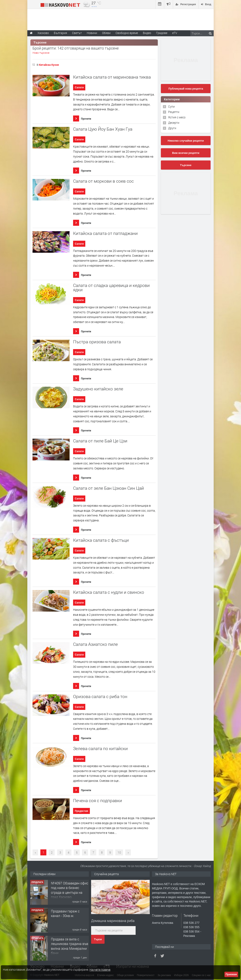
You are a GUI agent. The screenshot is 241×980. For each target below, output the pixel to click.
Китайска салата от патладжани (105, 233)
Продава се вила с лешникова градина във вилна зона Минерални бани (70, 946)
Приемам (231, 974)
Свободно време (127, 33)
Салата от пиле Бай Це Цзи (100, 441)
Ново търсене (41, 53)
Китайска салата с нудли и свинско (109, 592)
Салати (79, 87)
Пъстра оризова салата (97, 342)
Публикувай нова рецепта (186, 89)
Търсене (186, 165)
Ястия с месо (177, 117)
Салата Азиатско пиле (95, 644)
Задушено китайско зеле (98, 389)
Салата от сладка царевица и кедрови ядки (111, 288)
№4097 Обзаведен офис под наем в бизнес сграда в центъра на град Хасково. (70, 890)
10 (119, 852)
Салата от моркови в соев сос (103, 181)
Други (172, 128)
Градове (162, 33)
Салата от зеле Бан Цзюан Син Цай (108, 488)
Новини (92, 33)
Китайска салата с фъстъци (101, 540)
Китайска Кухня (49, 65)
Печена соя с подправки (98, 801)
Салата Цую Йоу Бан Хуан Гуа (103, 129)
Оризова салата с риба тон (100, 696)
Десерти (174, 123)
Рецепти (174, 112)
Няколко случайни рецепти (186, 141)
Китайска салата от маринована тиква (112, 77)
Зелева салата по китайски (100, 749)
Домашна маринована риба (113, 921)
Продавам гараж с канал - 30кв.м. (65, 913)
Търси (98, 939)
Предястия (81, 811)
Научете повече (100, 970)
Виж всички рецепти (186, 153)
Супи (171, 106)
